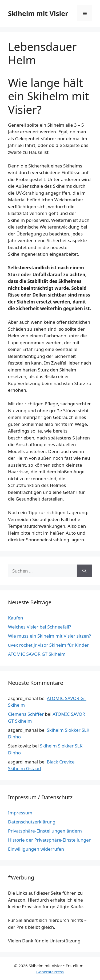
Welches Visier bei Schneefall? (39, 627)
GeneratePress (50, 972)
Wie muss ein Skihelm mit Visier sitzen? (49, 636)
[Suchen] (84, 571)
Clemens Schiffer (26, 714)
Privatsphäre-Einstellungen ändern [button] (45, 831)
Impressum (20, 813)
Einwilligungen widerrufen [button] (36, 849)
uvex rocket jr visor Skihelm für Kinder (48, 645)
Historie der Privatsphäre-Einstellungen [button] (50, 840)
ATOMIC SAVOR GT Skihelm (37, 654)
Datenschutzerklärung (32, 822)
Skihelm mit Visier (38, 13)
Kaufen (16, 618)
